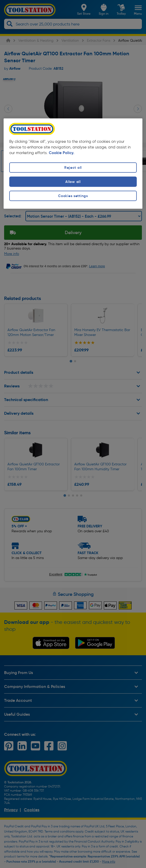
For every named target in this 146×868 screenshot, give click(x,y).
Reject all (73, 167)
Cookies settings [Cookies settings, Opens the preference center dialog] (73, 196)
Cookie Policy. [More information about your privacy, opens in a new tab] (62, 153)
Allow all (73, 182)
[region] (73, 163)
